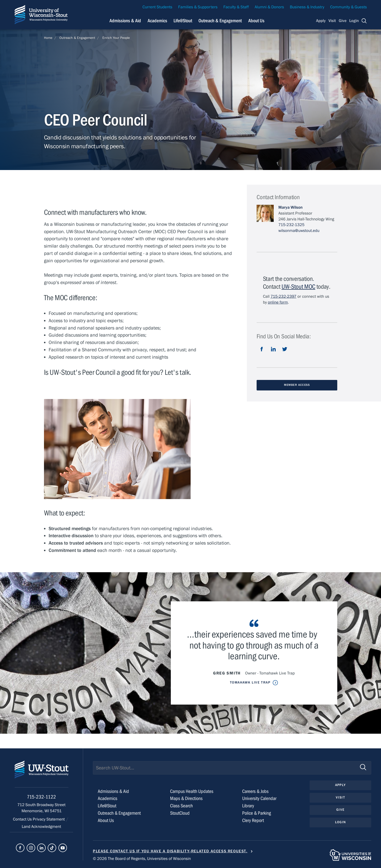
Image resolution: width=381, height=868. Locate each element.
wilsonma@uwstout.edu (299, 231)
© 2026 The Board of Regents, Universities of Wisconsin (142, 859)
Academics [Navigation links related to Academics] (157, 21)
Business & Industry (307, 7)
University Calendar (259, 798)
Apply (321, 21)
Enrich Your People (116, 38)
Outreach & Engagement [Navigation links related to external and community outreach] (220, 21)
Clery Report (253, 820)
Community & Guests (348, 7)
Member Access (297, 385)
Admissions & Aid (113, 791)
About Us (256, 21)
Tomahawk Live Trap (250, 683)
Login (354, 21)
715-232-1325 (291, 225)
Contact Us (23, 819)
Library (248, 806)
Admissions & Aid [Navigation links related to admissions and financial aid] (125, 21)
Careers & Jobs (255, 791)
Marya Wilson (290, 207)
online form (278, 302)
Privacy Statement (49, 819)
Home (48, 38)
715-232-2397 (283, 297)
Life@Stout (107, 806)
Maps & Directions (186, 798)
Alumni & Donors (269, 7)
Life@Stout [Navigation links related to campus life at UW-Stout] (183, 21)
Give (343, 21)
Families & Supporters (198, 7)
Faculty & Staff (236, 7)
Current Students (157, 7)
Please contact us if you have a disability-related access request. (170, 851)
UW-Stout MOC (298, 287)
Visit (332, 21)
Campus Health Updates (192, 791)
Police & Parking (257, 813)
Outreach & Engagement (77, 38)
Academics (108, 798)
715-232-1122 (41, 797)
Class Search (181, 806)
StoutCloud (180, 813)
